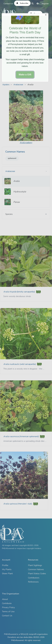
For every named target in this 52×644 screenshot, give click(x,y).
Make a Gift (25, 75)
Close (46, 15)
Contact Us (8, 4)
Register (45, 4)
